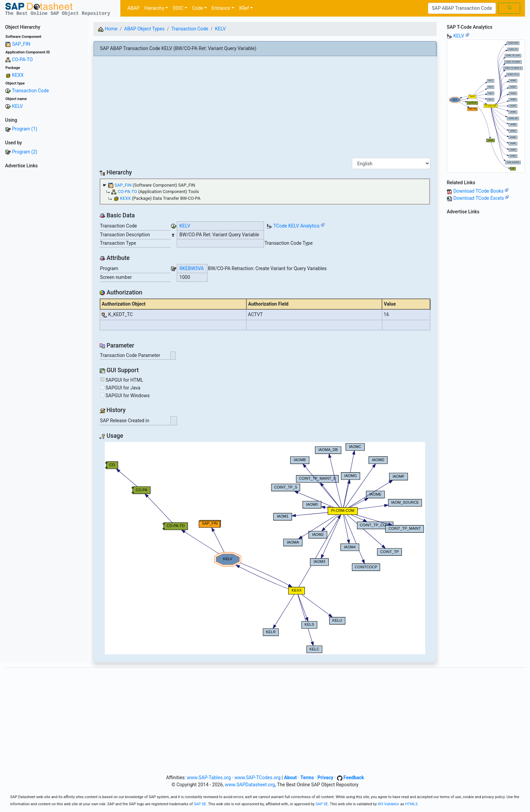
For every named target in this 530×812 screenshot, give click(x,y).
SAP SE (200, 804)
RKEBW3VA (192, 268)
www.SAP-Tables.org (209, 778)
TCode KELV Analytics (297, 226)
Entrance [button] (221, 8)
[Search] (462, 8)
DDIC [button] (178, 8)
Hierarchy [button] (154, 8)
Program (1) (25, 129)
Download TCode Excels (481, 198)
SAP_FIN (21, 44)
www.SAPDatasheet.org (250, 785)
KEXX (18, 75)
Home (108, 29)
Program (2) (25, 152)
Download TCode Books (481, 191)
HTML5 (412, 804)
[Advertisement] (44, 272)
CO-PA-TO (22, 59)
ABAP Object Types (144, 29)
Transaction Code (30, 91)
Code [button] (197, 8)
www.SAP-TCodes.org (257, 778)
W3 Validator (389, 804)
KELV (17, 106)
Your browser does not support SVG (265, 548)
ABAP (134, 8)
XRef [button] (244, 8)
